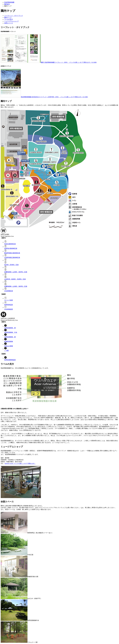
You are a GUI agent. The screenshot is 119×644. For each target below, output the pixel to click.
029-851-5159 (20, 464)
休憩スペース (9, 23)
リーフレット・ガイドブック (14, 16)
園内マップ (8, 17)
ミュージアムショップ (11, 21)
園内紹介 (7, 4)
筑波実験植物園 (9, 2)
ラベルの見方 (9, 19)
